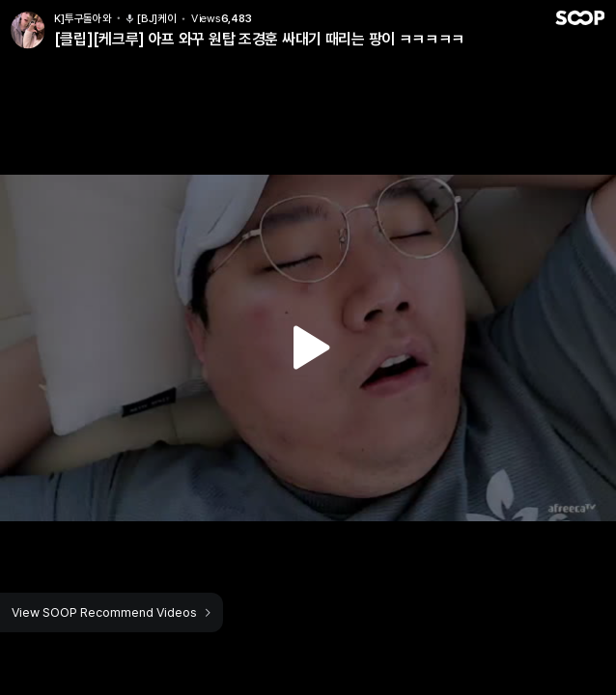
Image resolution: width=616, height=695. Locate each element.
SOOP (579, 18)
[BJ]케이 (151, 19)
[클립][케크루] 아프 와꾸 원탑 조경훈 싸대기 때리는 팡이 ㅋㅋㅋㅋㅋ (259, 39)
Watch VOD (308, 347)
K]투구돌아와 (83, 19)
